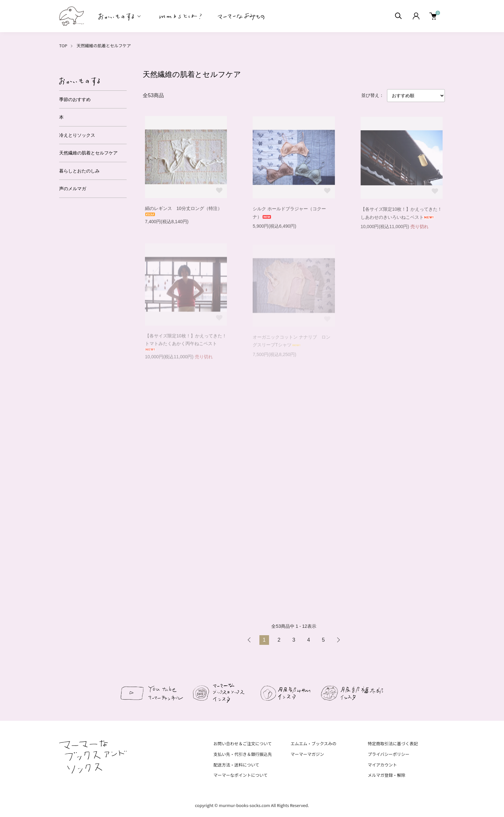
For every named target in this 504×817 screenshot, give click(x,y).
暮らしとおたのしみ (79, 171)
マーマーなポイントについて (241, 775)
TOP (63, 46)
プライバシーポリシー (389, 754)
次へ (338, 640)
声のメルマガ (73, 189)
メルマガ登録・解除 (387, 775)
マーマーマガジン (307, 754)
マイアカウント (382, 765)
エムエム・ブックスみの (314, 743)
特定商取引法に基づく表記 (393, 743)
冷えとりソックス (77, 135)
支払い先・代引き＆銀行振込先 (243, 754)
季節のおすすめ (75, 99)
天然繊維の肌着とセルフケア (104, 46)
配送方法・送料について (236, 765)
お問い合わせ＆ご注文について (243, 743)
